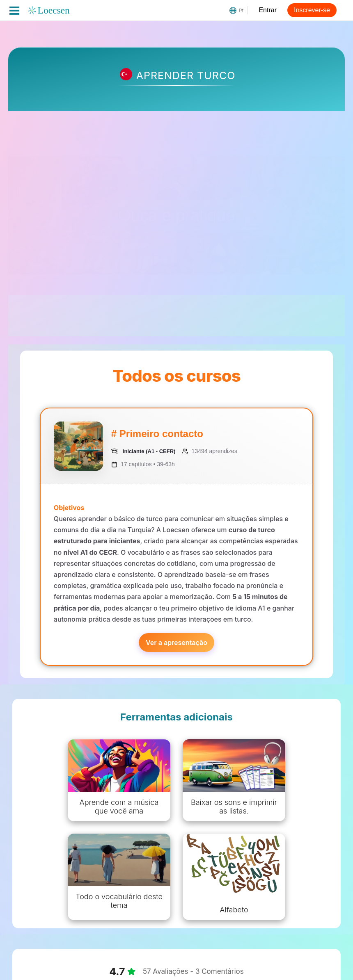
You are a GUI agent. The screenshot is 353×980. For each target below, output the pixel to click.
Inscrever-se (312, 10)
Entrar (268, 10)
